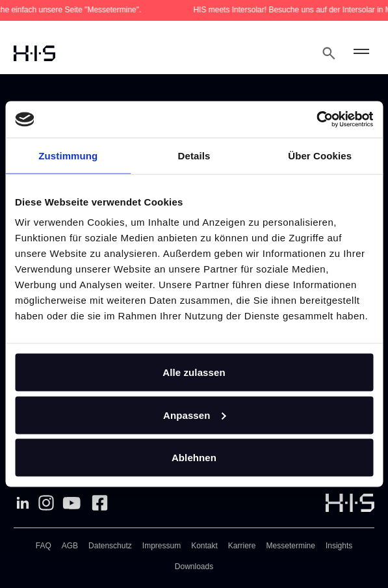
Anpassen (195, 415)
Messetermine (291, 546)
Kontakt (204, 546)
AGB (70, 546)
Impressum (162, 546)
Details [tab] (194, 155)
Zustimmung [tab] (68, 155)
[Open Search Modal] (329, 53)
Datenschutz (110, 546)
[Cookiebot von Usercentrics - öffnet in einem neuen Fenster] (316, 120)
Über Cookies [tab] (320, 155)
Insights (339, 546)
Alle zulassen (194, 372)
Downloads (194, 567)
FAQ (44, 546)
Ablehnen (194, 458)
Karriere (242, 546)
